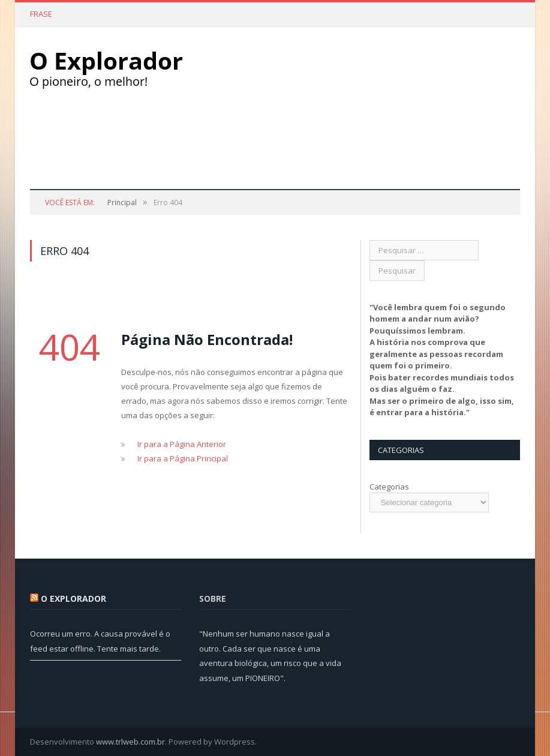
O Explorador (73, 598)
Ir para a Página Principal (183, 458)
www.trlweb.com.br (130, 742)
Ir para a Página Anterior (182, 444)
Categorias (389, 487)
